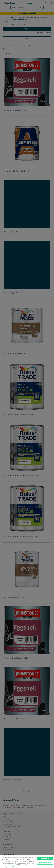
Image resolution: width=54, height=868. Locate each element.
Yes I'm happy (45, 859)
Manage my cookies (45, 863)
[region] (27, 862)
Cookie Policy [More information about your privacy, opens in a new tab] (11, 867)
